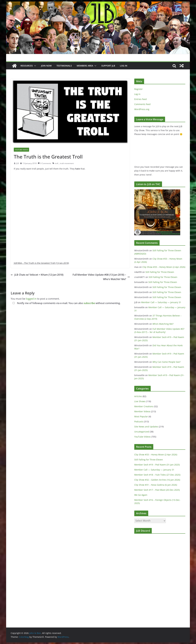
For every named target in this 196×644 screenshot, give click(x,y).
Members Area (85, 66)
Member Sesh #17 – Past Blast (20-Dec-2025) (157, 490)
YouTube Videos (21, 150)
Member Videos (142, 411)
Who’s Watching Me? (163, 324)
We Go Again (141, 495)
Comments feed (142, 104)
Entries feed (140, 99)
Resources (27, 66)
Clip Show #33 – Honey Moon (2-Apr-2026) (164, 267)
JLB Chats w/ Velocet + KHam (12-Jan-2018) (37, 275)
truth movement (67, 163)
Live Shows (140, 401)
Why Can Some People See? (167, 362)
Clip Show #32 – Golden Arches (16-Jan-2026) (157, 480)
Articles (138, 396)
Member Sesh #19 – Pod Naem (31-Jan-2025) (157, 465)
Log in (137, 94)
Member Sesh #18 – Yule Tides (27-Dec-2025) (157, 475)
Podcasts (139, 422)
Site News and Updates (146, 427)
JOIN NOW (46, 66)
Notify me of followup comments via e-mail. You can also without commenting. (66, 303)
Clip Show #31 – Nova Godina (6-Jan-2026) (156, 485)
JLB (18, 163)
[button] (34, 66)
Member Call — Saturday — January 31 (161, 302)
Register (139, 89)
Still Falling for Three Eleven (160, 272)
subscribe (89, 303)
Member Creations (144, 406)
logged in (31, 299)
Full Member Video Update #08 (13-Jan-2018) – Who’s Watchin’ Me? (101, 277)
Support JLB (108, 66)
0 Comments (44, 163)
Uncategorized (142, 432)
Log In (124, 66)
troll (57, 163)
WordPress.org (142, 109)
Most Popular (141, 416)
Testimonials (64, 66)
